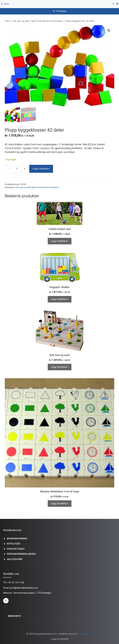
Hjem (7, 21)
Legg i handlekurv (41, 169)
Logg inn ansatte (60, 639)
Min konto (14, 616)
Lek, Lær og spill (21, 21)
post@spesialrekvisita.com (24, 588)
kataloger (14, 544)
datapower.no (85, 634)
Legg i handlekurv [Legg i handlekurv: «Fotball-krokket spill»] (60, 241)
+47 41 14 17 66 (16, 583)
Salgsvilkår (15, 559)
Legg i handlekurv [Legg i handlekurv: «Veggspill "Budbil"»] (60, 299)
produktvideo (16, 549)
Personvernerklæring (21, 554)
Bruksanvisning (17, 539)
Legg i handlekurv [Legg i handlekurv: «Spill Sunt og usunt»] (60, 367)
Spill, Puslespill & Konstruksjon (47, 21)
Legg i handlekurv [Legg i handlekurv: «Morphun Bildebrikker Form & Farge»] (60, 504)
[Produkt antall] (17, 169)
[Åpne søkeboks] (114, 4)
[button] (109, 30)
